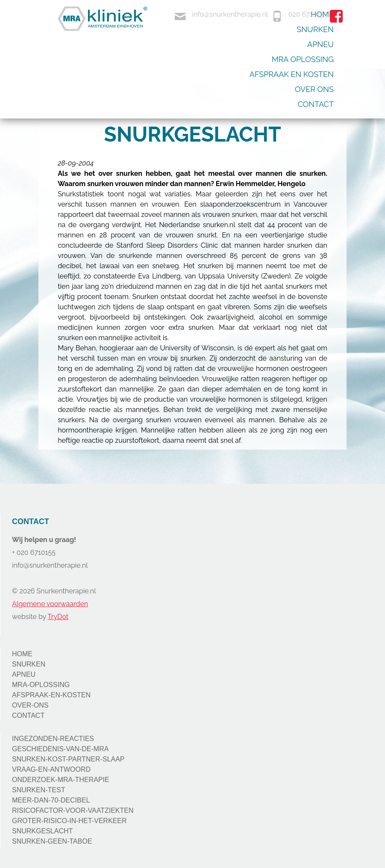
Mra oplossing (303, 59)
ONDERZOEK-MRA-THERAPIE (61, 780)
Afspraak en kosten (292, 74)
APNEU (24, 674)
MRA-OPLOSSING (41, 685)
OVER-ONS (30, 705)
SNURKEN (29, 664)
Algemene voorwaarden (50, 604)
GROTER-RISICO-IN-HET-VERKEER (69, 821)
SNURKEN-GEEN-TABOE (52, 841)
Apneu (320, 44)
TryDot (58, 617)
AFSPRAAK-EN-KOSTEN (51, 695)
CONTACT (28, 715)
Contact (316, 104)
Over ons (314, 89)
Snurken (315, 29)
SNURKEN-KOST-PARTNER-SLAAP (68, 759)
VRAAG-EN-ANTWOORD (51, 769)
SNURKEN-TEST (38, 790)
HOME (22, 654)
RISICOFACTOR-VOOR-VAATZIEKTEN (73, 810)
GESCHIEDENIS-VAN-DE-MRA (60, 749)
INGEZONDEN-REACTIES (53, 739)
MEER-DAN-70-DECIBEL (51, 800)
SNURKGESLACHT (42, 831)
